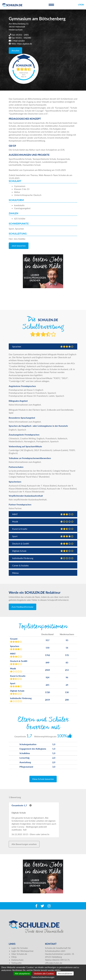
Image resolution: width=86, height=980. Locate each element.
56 (67, 648)
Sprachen (43, 346)
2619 (47, 700)
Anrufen (15, 50)
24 (67, 685)
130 (67, 692)
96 (67, 677)
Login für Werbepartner (23, 951)
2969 (47, 670)
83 (67, 662)
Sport (43, 536)
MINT (43, 514)
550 (48, 648)
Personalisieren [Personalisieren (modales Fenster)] (65, 973)
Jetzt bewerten (19, 246)
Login (81, 5)
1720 (47, 692)
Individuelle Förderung (43, 558)
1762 (47, 655)
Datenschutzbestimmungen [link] (43, 977)
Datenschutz (17, 960)
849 (48, 662)
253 (67, 670)
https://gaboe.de (24, 44)
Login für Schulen (20, 948)
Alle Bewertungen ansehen (24, 844)
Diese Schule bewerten (43, 779)
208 (67, 700)
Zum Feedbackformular (23, 607)
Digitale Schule (43, 551)
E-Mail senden (18, 41)
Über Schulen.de (19, 954)
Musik (43, 521)
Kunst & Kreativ (43, 529)
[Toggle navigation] (51, 5)
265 (48, 685)
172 (67, 655)
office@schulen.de (54, 963)
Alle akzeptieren (22, 973)
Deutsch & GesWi (43, 544)
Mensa (15, 573)
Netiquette (16, 963)
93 (67, 640)
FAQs (14, 957)
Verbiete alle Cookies (44, 973)
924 (48, 677)
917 (48, 640)
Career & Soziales (20, 565)
